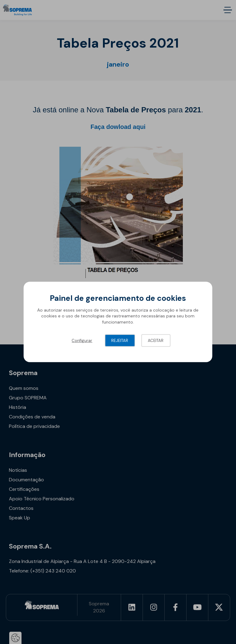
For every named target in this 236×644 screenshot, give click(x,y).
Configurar (82, 341)
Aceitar (156, 341)
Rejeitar (120, 341)
